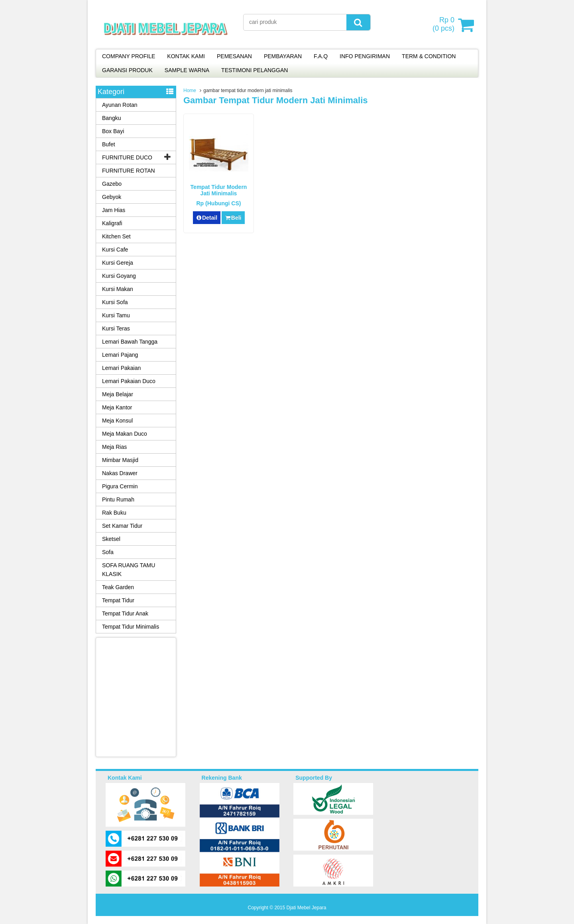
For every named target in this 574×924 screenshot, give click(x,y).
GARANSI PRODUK (127, 70)
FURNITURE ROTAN (129, 171)
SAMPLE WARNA (187, 70)
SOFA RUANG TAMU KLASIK (129, 570)
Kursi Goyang (119, 276)
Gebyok (112, 197)
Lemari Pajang (120, 355)
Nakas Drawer (120, 473)
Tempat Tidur (118, 600)
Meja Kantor (117, 407)
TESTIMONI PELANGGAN (255, 70)
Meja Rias (114, 447)
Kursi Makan (118, 289)
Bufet (109, 144)
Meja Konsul (117, 421)
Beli (233, 218)
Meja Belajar (118, 394)
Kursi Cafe (115, 250)
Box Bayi (113, 131)
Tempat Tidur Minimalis (131, 627)
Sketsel (111, 539)
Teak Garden (118, 587)
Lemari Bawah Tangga (130, 342)
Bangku (111, 118)
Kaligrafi (112, 223)
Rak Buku (114, 513)
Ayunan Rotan (120, 105)
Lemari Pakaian (121, 368)
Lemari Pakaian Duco (129, 381)
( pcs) (444, 25)
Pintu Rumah (118, 499)
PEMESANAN (234, 56)
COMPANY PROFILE (129, 56)
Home (190, 90)
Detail (207, 218)
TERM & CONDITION (429, 56)
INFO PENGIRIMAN (365, 56)
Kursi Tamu (116, 315)
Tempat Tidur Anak (125, 613)
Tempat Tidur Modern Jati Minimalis (219, 190)
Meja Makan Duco (125, 434)
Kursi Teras (116, 328)
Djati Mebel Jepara (306, 908)
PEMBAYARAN (283, 56)
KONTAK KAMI (186, 56)
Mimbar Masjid (120, 460)
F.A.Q (321, 56)
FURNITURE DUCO (127, 157)
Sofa (108, 552)
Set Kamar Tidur (122, 526)
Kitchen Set (116, 236)
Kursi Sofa (115, 302)
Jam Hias (114, 210)
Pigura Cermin (120, 486)
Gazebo (112, 184)
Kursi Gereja (118, 263)
